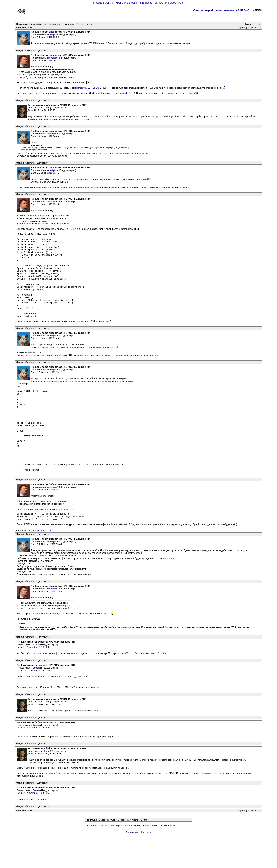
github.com (123, 147)
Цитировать (43, 50)
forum (132, 866)
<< (254, 24)
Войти (89, 24)
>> (259, 24)
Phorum (147, 866)
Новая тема (68, 24)
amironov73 (53, 58)
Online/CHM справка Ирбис (169, 3)
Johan (36, 701)
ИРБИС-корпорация (126, 3)
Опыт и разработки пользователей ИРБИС (221, 10)
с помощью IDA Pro (124, 93)
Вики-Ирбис (146, 3)
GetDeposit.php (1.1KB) (40, 564)
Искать (80, 24)
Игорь (36, 678)
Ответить (30, 50)
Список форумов (38, 24)
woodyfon (52, 34)
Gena (47, 108)
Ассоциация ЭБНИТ (102, 3)
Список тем (54, 24)
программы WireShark (87, 88)
